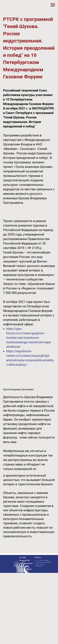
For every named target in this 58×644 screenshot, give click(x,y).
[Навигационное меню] (53, 5)
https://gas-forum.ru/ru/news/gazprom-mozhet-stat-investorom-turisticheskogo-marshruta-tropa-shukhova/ (29, 338)
